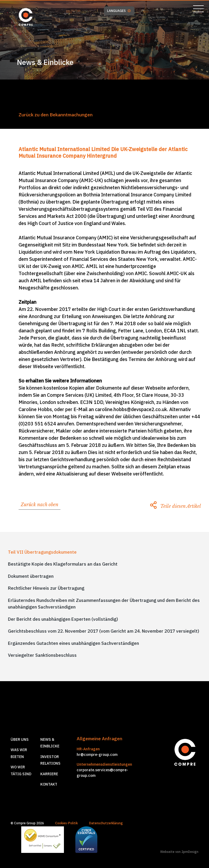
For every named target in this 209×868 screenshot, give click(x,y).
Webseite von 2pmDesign (179, 852)
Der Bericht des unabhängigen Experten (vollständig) (63, 619)
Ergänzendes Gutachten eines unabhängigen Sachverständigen (73, 643)
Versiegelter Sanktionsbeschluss (42, 655)
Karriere (49, 774)
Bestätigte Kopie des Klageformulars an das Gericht (63, 564)
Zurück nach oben (40, 505)
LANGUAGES (119, 11)
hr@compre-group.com (97, 755)
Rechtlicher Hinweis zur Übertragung (46, 588)
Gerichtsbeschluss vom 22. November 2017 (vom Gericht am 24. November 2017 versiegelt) (104, 631)
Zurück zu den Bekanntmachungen (56, 115)
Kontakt (49, 784)
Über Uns (20, 739)
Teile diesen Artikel (176, 506)
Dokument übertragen (31, 576)
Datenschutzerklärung (106, 823)
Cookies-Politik (66, 823)
